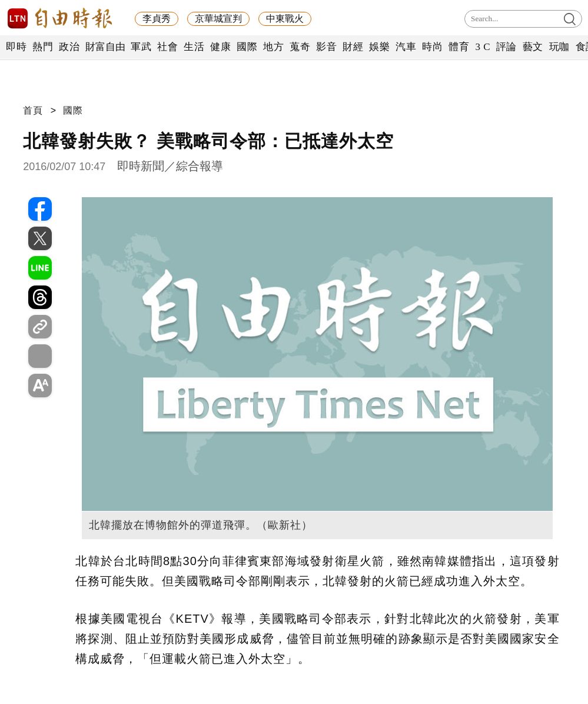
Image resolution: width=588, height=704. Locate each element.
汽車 (406, 47)
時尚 (432, 47)
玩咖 (559, 47)
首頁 (33, 110)
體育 (459, 47)
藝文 (533, 47)
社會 (167, 47)
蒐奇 (300, 47)
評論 (506, 47)
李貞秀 (157, 19)
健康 (220, 47)
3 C (483, 47)
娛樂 (379, 47)
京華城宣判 (218, 19)
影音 (326, 47)
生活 (194, 47)
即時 (16, 47)
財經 (353, 47)
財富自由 (105, 47)
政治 (69, 47)
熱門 (43, 47)
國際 (247, 47)
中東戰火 (285, 19)
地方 (273, 47)
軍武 (141, 47)
